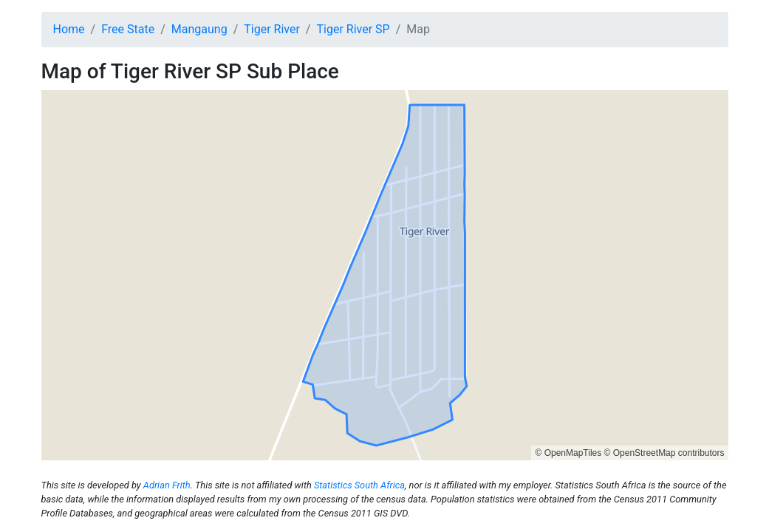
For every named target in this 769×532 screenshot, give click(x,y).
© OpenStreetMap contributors (664, 453)
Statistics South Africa (359, 485)
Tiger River (272, 29)
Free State (128, 29)
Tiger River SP (353, 29)
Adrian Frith (167, 485)
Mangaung (199, 29)
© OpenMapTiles (568, 453)
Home (69, 29)
